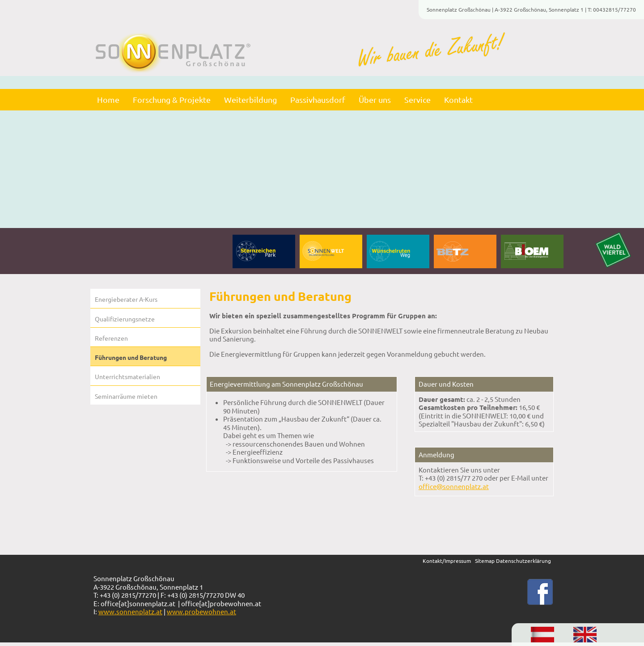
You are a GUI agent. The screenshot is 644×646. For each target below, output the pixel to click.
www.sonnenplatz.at (130, 611)
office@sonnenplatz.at (454, 486)
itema (485, 561)
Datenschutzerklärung (523, 561)
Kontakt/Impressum (447, 561)
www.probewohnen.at (201, 611)
